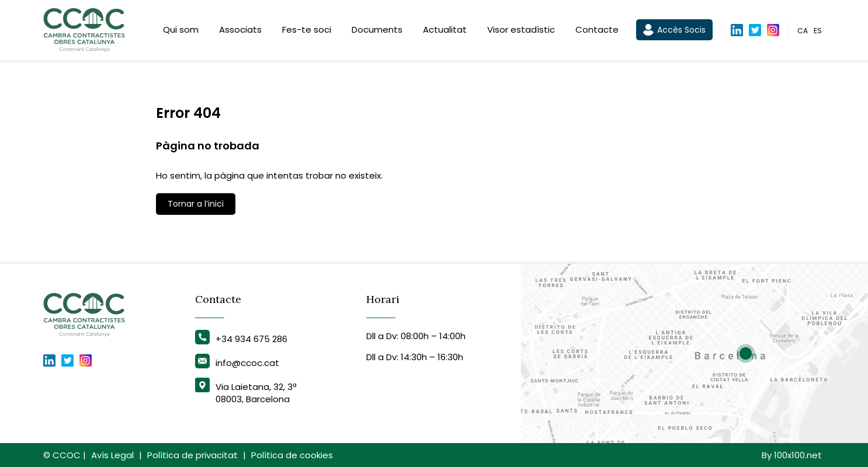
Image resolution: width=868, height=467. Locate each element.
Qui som (181, 31)
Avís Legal (112, 455)
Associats (240, 31)
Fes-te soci (307, 31)
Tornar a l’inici (196, 204)
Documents (377, 31)
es (818, 31)
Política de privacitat (192, 455)
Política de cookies (292, 455)
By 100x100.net (792, 455)
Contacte (597, 31)
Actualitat (445, 31)
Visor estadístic (521, 31)
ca (803, 31)
